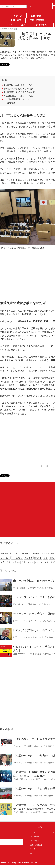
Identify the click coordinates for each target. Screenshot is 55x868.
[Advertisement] (27, 509)
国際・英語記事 (37, 20)
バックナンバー (42, 25)
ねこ (23, 25)
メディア (18, 16)
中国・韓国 (16, 20)
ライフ (9, 25)
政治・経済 (36, 16)
